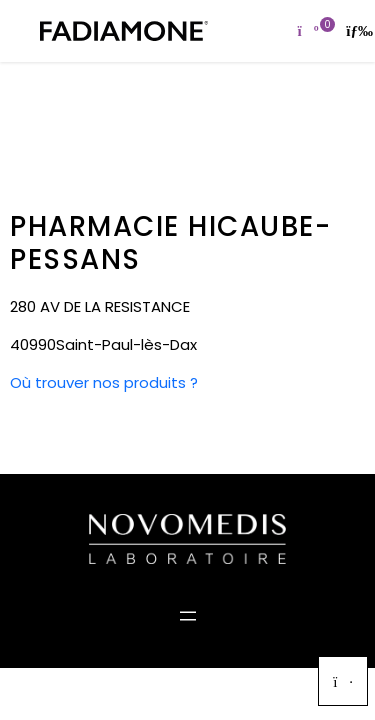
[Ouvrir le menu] (188, 616)
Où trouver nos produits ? (104, 382)
